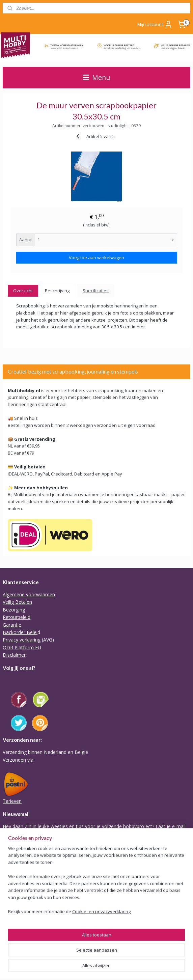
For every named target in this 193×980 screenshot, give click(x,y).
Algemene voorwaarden (29, 594)
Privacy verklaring (22, 640)
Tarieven (12, 801)
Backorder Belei (20, 632)
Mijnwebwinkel (108, 968)
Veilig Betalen (17, 602)
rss (142, 957)
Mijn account (155, 24)
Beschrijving (57, 291)
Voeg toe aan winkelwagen (96, 257)
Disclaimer (14, 655)
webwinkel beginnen (167, 957)
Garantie (12, 625)
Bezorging (14, 610)
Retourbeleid (17, 617)
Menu (96, 77)
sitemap (127, 957)
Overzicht (23, 291)
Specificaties (96, 291)
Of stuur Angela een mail (30, 930)
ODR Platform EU (22, 647)
